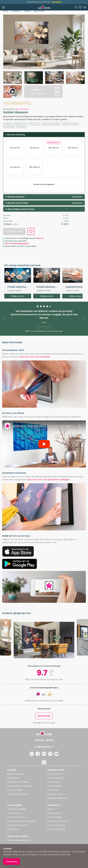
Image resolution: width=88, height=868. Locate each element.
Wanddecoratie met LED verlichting (22, 821)
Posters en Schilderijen (56, 829)
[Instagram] (32, 755)
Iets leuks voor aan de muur (59, 821)
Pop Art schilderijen (15, 790)
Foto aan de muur (15, 813)
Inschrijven (44, 716)
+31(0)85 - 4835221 (44, 740)
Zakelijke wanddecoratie (57, 798)
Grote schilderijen (54, 817)
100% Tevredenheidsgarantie (19, 840)
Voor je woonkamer (55, 774)
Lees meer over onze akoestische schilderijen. (49, 480)
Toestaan (12, 861)
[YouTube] (56, 755)
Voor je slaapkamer (55, 778)
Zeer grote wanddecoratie (18, 825)
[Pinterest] (50, 755)
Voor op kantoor (54, 782)
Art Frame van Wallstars (17, 794)
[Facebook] (38, 755)
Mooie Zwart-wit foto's (16, 817)
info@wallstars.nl (44, 747)
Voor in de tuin (53, 790)
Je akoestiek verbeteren (17, 809)
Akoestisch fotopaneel (56, 825)
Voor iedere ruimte (55, 794)
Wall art (50, 809)
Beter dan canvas (55, 813)
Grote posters (13, 829)
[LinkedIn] (44, 755)
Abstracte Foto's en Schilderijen (20, 786)
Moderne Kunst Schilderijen (18, 782)
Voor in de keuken (54, 786)
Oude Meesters (13, 778)
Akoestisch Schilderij (16, 774)
